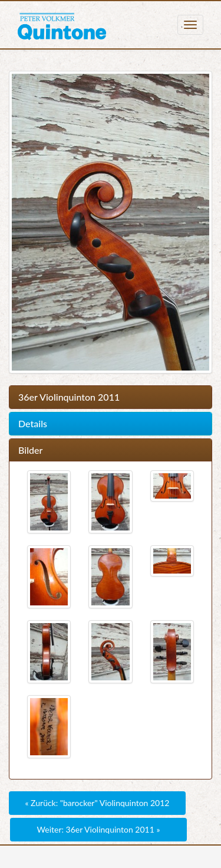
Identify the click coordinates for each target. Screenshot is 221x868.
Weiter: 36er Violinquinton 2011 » (99, 829)
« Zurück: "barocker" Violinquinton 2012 (98, 803)
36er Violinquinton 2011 (69, 397)
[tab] (111, 397)
